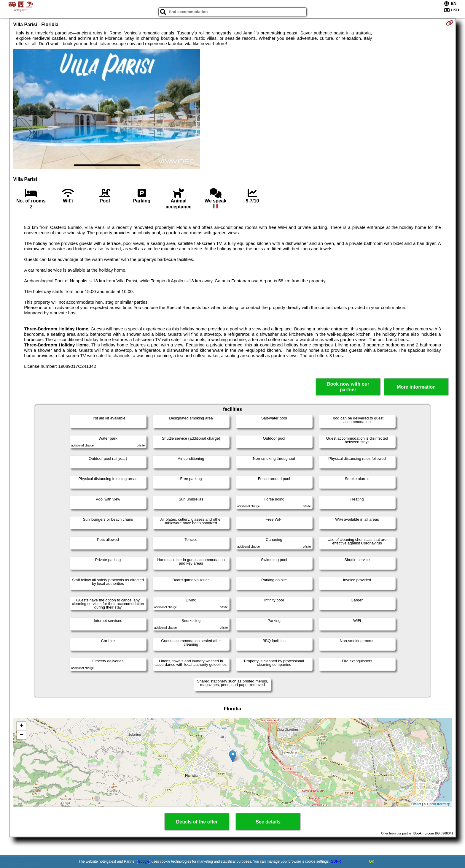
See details (268, 822)
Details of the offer (197, 822)
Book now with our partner (348, 387)
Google (144, 861)
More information (416, 387)
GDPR (336, 861)
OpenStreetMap (439, 804)
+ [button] (22, 726)
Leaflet (416, 804)
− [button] (22, 735)
